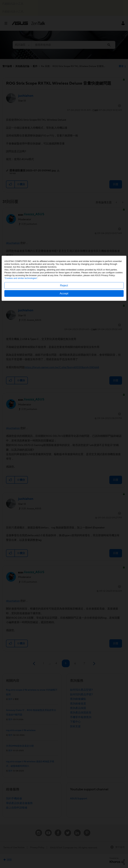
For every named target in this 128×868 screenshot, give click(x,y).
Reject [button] (64, 441)
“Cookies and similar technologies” (21, 434)
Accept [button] (64, 449)
